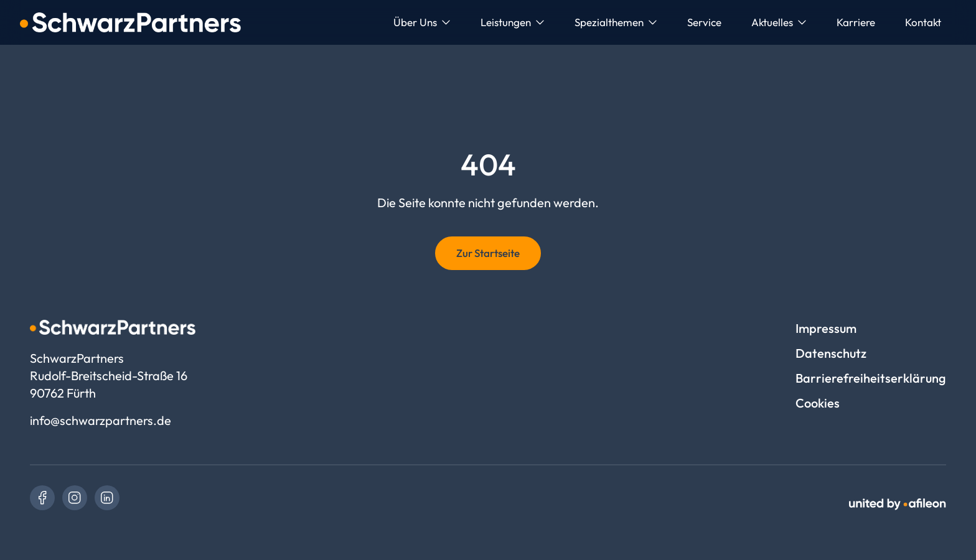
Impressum (826, 328)
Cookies (818, 403)
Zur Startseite (488, 253)
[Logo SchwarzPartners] (130, 22)
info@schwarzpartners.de (101, 420)
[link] (42, 498)
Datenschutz (831, 353)
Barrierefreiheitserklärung (871, 378)
